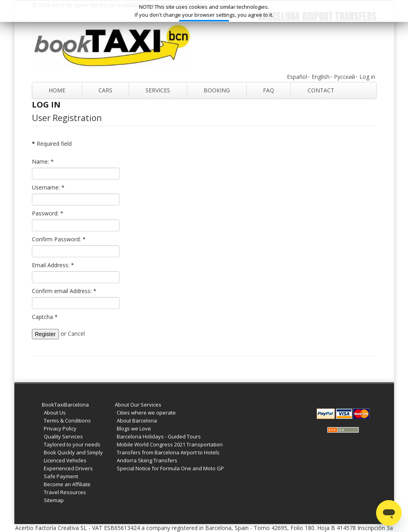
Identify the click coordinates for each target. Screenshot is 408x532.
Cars (105, 90)
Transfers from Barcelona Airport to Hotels (168, 452)
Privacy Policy (60, 428)
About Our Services (138, 405)
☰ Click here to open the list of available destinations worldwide (119, 5)
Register (45, 334)
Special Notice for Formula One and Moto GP (170, 468)
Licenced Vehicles (65, 460)
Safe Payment (61, 476)
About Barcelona (137, 421)
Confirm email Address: (64, 291)
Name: (43, 161)
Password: (48, 213)
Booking (217, 90)
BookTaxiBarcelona (65, 405)
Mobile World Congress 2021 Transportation (170, 444)
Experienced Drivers (68, 468)
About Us (55, 413)
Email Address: (53, 265)
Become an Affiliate (67, 484)
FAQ (269, 90)
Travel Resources (65, 492)
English (321, 77)
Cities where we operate (146, 413)
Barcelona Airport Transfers (317, 17)
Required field (52, 144)
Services (158, 90)
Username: (48, 187)
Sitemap (54, 500)
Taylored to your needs (72, 444)
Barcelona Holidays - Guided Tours (159, 436)
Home (57, 90)
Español (297, 77)
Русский (344, 77)
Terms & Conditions (67, 421)
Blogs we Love (134, 428)
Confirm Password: (59, 239)
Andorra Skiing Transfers (147, 460)
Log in (367, 77)
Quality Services (63, 436)
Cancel (76, 333)
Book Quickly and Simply (73, 452)
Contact (321, 90)
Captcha (45, 317)
